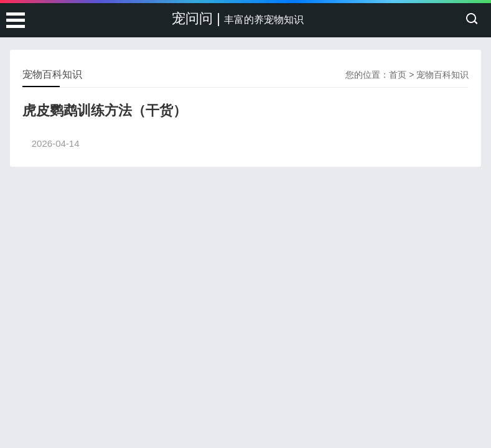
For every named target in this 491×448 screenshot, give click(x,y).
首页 (398, 75)
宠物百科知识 (442, 75)
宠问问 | (238, 18)
